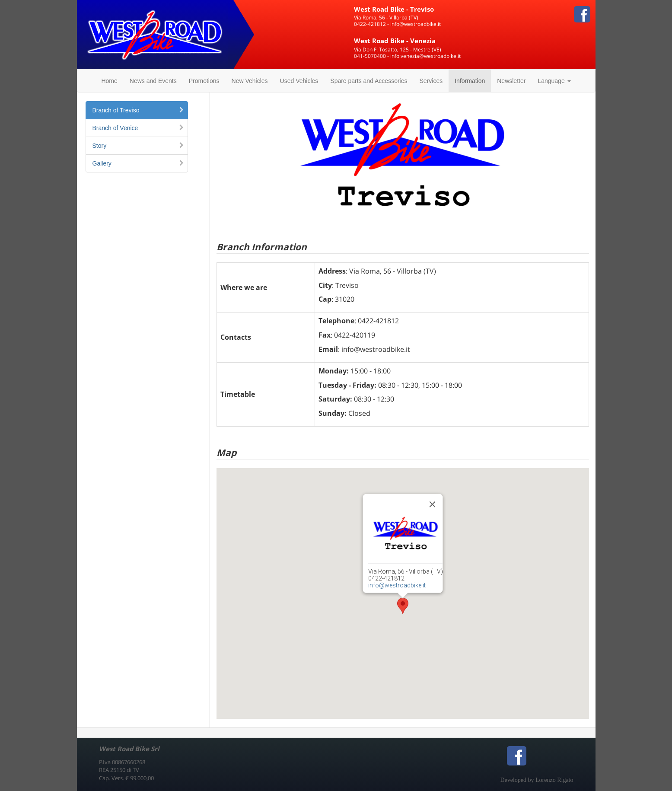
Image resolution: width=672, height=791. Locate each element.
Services (431, 81)
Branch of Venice (138, 128)
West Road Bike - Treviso (394, 9)
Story (138, 146)
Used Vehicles (299, 81)
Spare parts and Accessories (369, 81)
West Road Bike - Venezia (395, 41)
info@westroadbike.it (416, 24)
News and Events (153, 81)
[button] (403, 606)
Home (109, 81)
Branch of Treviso (138, 110)
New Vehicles (250, 81)
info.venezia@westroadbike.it (425, 56)
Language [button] (554, 81)
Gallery (138, 163)
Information (470, 81)
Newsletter (511, 81)
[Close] (432, 504)
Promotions (204, 81)
